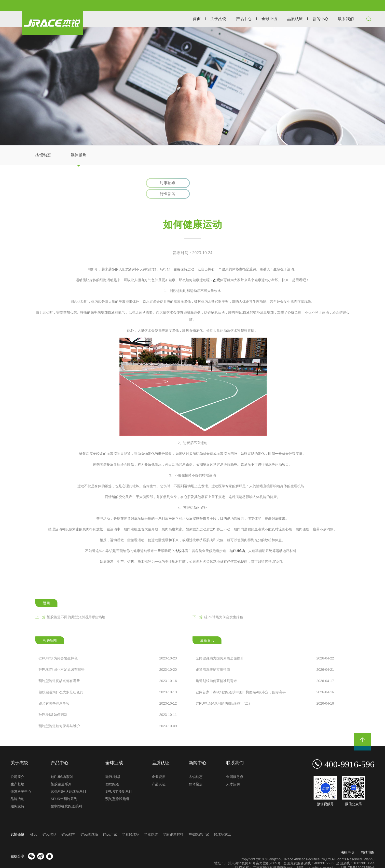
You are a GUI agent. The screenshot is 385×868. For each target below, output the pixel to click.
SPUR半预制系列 (64, 789)
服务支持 (17, 796)
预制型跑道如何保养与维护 (108, 716)
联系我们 (346, 19)
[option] (192, 86)
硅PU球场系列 (62, 767)
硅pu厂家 (110, 824)
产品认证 (159, 774)
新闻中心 (320, 19)
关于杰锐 (218, 19)
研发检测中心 (21, 781)
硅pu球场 (50, 824)
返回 (46, 593)
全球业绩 (269, 19)
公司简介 (17, 767)
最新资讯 (207, 630)
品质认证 (295, 19)
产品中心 (244, 19)
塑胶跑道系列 (61, 774)
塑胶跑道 (112, 774)
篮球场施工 (222, 824)
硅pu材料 (69, 824)
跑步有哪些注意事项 (108, 693)
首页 (197, 19)
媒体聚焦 (79, 155)
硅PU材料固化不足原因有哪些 (108, 659)
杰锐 (217, 270)
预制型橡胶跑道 (117, 789)
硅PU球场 (237, 540)
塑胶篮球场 (131, 824)
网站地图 (368, 842)
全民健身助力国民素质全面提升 (265, 648)
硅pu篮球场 (89, 824)
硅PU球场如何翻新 (108, 704)
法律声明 (347, 842)
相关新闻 (50, 630)
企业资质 (159, 767)
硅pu (34, 824)
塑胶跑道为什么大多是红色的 (108, 682)
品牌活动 (17, 789)
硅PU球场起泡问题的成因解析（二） (265, 693)
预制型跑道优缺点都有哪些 (108, 671)
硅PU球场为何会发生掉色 (218, 607)
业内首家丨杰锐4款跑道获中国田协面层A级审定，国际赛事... (265, 682)
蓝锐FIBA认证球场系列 (68, 781)
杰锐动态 (43, 155)
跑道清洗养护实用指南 (265, 659)
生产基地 (17, 774)
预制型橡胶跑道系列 (66, 796)
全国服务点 (235, 767)
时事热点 (166, 183)
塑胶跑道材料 (173, 824)
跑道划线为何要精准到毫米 (265, 671)
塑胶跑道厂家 (199, 824)
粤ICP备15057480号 (359, 857)
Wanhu (369, 849)
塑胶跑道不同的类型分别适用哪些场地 (70, 607)
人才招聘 (233, 774)
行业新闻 (219, 183)
